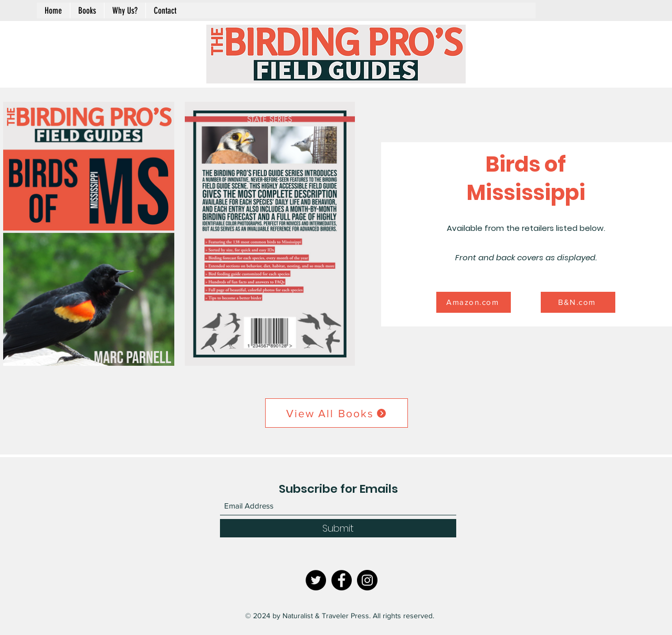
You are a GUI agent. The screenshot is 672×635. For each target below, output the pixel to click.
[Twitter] (316, 580)
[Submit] (338, 528)
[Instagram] (367, 580)
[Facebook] (342, 580)
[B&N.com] (578, 302)
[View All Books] (337, 413)
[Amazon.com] (474, 302)
